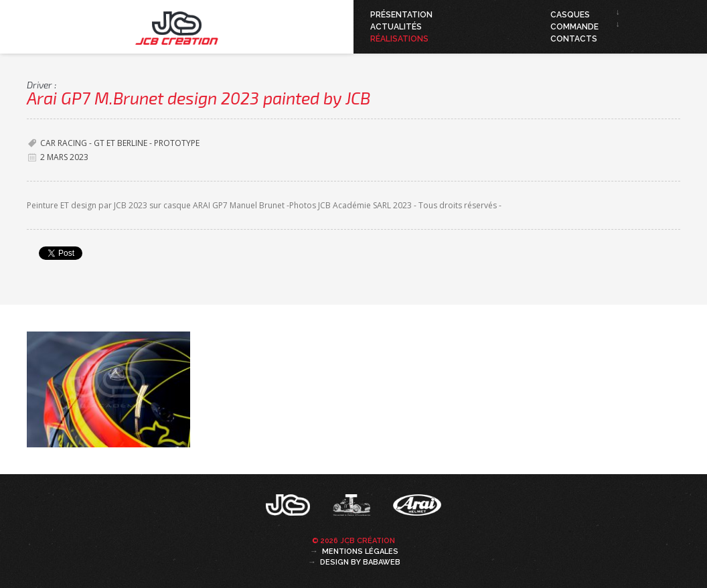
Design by (360, 562)
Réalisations (399, 39)
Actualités (396, 27)
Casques (570, 15)
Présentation (401, 15)
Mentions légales (360, 552)
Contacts (574, 39)
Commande (574, 27)
